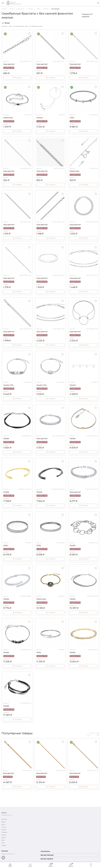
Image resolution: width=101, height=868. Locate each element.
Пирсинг (4, 830)
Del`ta (72, 118)
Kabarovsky (8, 118)
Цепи (3, 840)
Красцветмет (9, 64)
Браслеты (4, 819)
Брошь (3, 822)
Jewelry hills (8, 385)
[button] (98, 733)
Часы (3, 843)
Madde (6, 439)
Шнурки (4, 845)
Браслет (6, 61)
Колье (3, 824)
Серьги (4, 838)
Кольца (4, 827)
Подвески (4, 832)
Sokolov (40, 118)
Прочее (4, 835)
